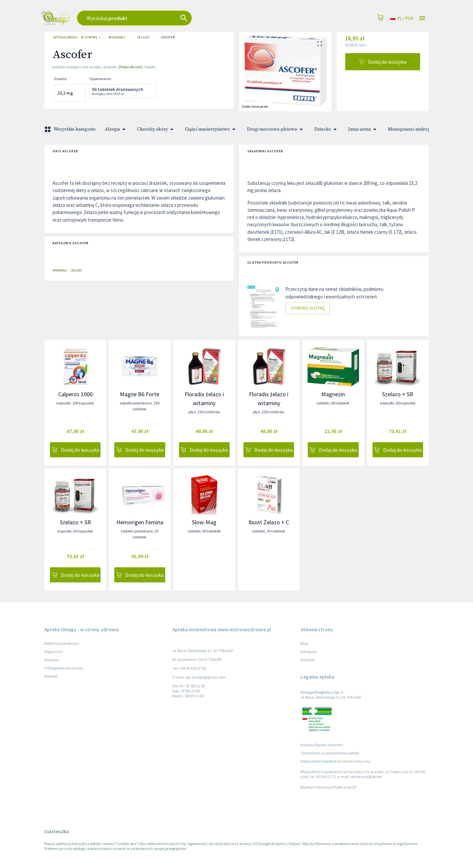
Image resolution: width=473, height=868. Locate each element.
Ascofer (168, 37)
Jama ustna (363, 129)
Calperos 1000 (75, 394)
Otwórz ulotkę (308, 308)
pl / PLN (401, 18)
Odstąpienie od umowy (64, 668)
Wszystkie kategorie (71, 129)
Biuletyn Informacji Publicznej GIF (329, 787)
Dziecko (327, 129)
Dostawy (52, 660)
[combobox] (174, 18)
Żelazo (143, 37)
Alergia (116, 129)
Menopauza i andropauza (418, 129)
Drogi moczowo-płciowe (276, 129)
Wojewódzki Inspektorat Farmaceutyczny (335, 761)
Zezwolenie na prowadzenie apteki (330, 753)
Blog (304, 643)
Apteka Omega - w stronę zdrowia (75, 37)
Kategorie (309, 651)
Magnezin (333, 394)
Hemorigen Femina (140, 522)
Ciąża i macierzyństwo (211, 129)
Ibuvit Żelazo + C (269, 522)
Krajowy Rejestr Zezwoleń (322, 745)
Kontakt (51, 676)
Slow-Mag (204, 522)
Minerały (117, 37)
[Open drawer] (422, 18)
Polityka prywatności (62, 643)
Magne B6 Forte (140, 394)
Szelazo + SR (398, 394)
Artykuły (308, 660)
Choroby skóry (156, 129)
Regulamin (54, 651)
